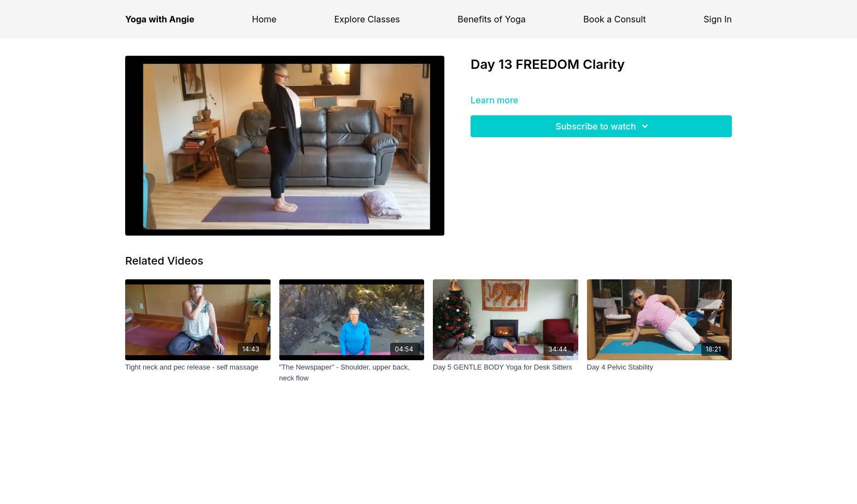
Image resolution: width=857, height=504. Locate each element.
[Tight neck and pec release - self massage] (198, 367)
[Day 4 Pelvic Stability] (660, 367)
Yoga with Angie (160, 19)
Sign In (718, 19)
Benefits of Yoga (491, 19)
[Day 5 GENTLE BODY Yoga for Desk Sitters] (506, 367)
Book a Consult (614, 19)
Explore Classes (367, 19)
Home (264, 19)
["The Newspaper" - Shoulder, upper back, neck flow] (352, 373)
